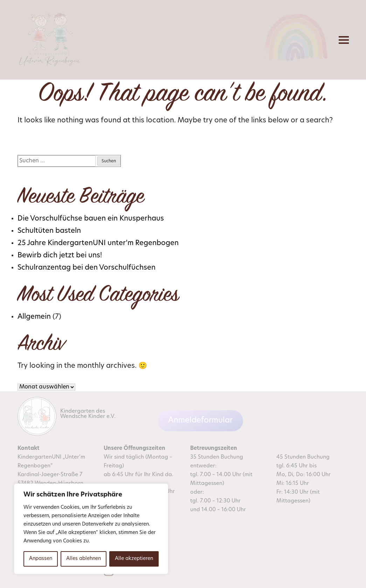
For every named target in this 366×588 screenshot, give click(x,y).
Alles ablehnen (84, 559)
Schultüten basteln (49, 231)
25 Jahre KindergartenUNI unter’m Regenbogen (98, 243)
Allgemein (34, 317)
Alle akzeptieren (134, 559)
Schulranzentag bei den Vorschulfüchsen (87, 268)
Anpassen (41, 559)
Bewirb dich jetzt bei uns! (60, 256)
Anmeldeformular (200, 421)
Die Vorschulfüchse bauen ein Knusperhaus (91, 219)
